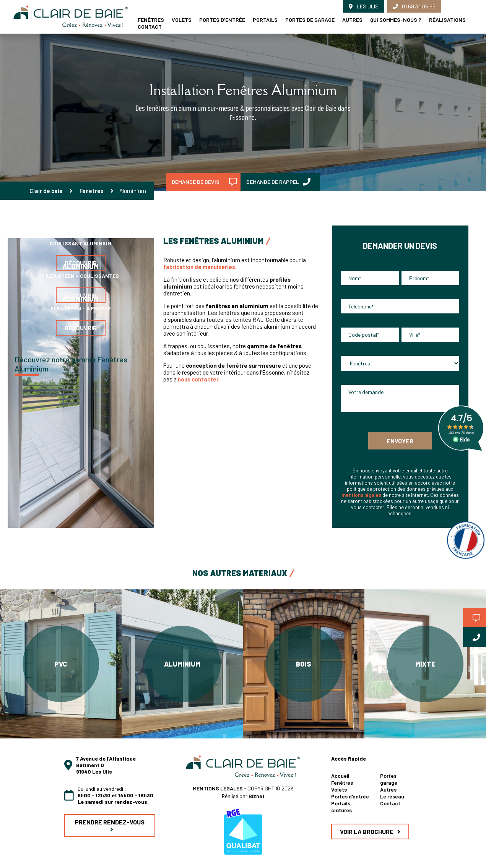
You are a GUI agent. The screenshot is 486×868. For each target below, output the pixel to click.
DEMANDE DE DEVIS (204, 182)
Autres (352, 20)
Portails (265, 20)
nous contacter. (199, 379)
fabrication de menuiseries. (201, 267)
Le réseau (392, 796)
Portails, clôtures (341, 807)
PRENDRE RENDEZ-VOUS (110, 825)
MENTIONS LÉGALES (218, 788)
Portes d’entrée (222, 20)
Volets (182, 20)
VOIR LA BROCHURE (370, 831)
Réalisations (447, 20)
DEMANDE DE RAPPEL (278, 182)
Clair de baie (46, 191)
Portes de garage (310, 20)
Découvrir (81, 328)
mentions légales (361, 495)
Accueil (340, 776)
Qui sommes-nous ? (396, 20)
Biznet (257, 796)
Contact (150, 27)
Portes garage (389, 779)
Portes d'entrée (350, 796)
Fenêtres (92, 191)
